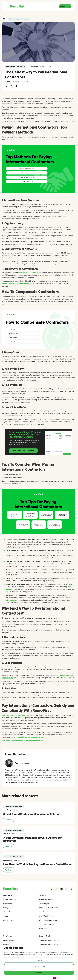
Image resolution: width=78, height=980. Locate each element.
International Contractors (15, 67)
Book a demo (65, 6)
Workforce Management (48, 920)
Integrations (44, 928)
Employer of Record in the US (50, 944)
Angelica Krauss (11, 81)
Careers (6, 916)
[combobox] (59, 978)
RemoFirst (68, 275)
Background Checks (47, 924)
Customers (8, 904)
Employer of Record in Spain (50, 940)
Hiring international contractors (15, 715)
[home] (17, 6)
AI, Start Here (8, 920)
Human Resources (10, 940)
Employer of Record (46, 900)
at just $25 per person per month (29, 737)
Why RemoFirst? (9, 900)
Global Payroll (44, 904)
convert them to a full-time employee (17, 284)
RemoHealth (44, 912)
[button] (6, 6)
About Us (7, 912)
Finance (6, 944)
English (58, 978)
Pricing (6, 908)
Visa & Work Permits (47, 916)
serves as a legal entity (29, 273)
